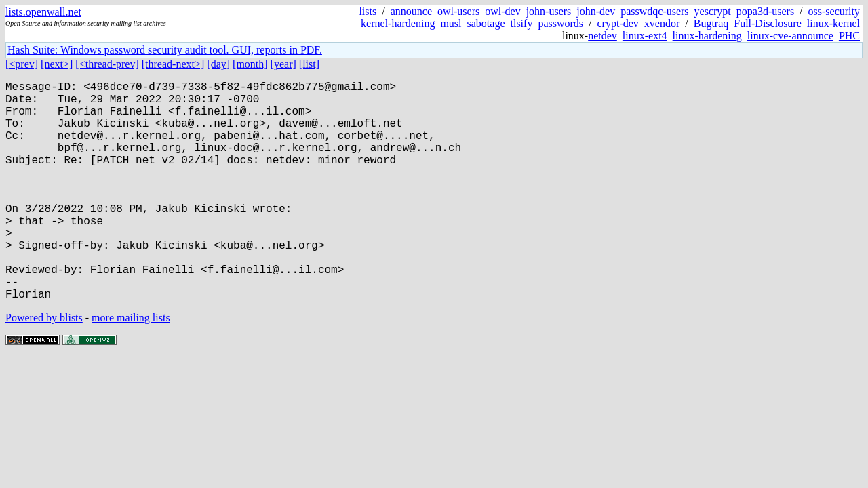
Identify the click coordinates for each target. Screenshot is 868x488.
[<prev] (22, 64)
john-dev (596, 11)
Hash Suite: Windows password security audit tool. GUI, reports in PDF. (165, 50)
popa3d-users (765, 11)
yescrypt (713, 11)
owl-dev (502, 11)
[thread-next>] (173, 64)
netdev (603, 36)
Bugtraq (711, 23)
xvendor (662, 23)
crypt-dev (618, 23)
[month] (250, 64)
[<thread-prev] (107, 64)
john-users (549, 11)
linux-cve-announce (790, 36)
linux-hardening (707, 36)
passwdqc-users (654, 11)
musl (451, 23)
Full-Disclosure (768, 23)
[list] (309, 64)
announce (411, 11)
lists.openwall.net (43, 12)
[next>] (57, 64)
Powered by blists (44, 366)
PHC (849, 36)
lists (368, 11)
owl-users (458, 11)
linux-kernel (833, 23)
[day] (218, 64)
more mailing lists (131, 366)
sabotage (486, 23)
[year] (283, 64)
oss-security (834, 11)
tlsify (521, 23)
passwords (560, 23)
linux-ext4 (645, 36)
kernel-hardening (398, 23)
